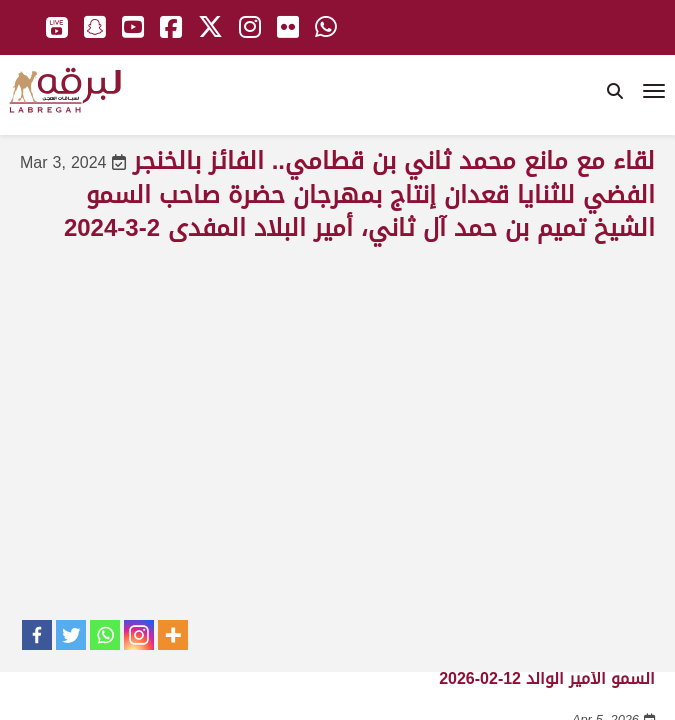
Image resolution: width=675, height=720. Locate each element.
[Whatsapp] (105, 635)
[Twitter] (71, 635)
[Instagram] (139, 635)
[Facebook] (37, 635)
